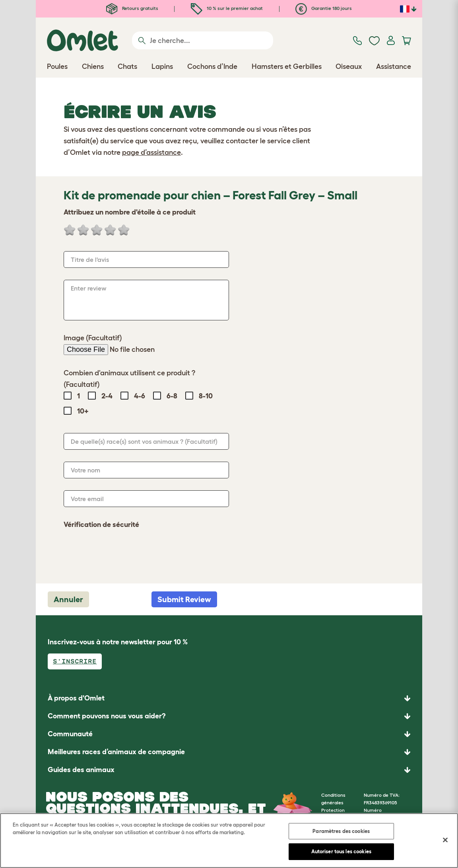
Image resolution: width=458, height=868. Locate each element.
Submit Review (184, 599)
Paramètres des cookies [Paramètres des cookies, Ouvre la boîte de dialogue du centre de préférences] (341, 831)
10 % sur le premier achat (227, 8)
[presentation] (124, 552)
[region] (229, 841)
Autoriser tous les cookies (341, 851)
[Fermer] (445, 840)
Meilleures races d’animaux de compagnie (116, 752)
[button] (229, 770)
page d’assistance (151, 152)
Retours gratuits (132, 8)
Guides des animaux (81, 770)
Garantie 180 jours (324, 8)
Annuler (68, 599)
